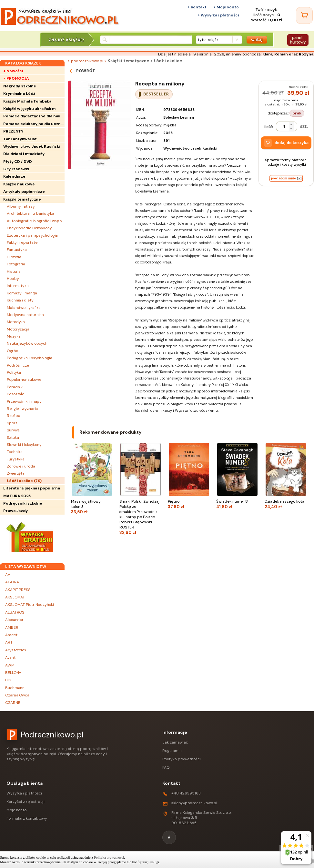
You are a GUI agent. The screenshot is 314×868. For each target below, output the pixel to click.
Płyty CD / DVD (18, 162)
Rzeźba (13, 416)
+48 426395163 (186, 793)
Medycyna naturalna (25, 315)
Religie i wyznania (23, 409)
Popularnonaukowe (24, 380)
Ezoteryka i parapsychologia (32, 235)
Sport (12, 423)
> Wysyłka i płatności (218, 15)
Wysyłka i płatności (24, 793)
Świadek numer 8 (237, 504)
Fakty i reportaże (22, 242)
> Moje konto (226, 7)
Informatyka (18, 286)
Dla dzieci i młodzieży (24, 154)
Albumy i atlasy (21, 206)
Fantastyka (17, 250)
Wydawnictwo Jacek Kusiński (31, 146)
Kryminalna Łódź (19, 94)
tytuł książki (209, 40)
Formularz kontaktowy (27, 818)
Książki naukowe (19, 184)
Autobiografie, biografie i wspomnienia (36, 221)
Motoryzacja (18, 329)
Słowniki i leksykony (24, 445)
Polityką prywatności (109, 857)
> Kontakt (197, 7)
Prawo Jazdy (15, 511)
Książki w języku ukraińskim (29, 109)
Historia (14, 271)
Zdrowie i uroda (21, 466)
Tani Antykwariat (20, 139)
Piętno (189, 504)
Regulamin (172, 751)
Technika (15, 452)
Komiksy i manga (22, 293)
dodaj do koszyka (286, 143)
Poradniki (15, 387)
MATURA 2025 (17, 496)
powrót (81, 71)
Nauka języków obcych (27, 343)
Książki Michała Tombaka (27, 101)
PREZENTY (13, 131)
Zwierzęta (16, 473)
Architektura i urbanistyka (30, 213)
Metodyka (16, 322)
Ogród (13, 351)
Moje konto (16, 810)
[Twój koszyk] (304, 15)
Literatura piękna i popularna (32, 488)
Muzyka (14, 336)
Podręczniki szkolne (23, 503)
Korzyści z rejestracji (25, 802)
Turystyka (16, 459)
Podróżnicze (18, 365)
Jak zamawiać (175, 742)
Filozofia (14, 257)
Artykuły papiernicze (24, 192)
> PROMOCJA (16, 78)
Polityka (14, 372)
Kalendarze (14, 176)
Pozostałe (15, 394)
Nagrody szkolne (20, 86)
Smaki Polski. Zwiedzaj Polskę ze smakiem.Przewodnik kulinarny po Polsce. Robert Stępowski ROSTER (140, 517)
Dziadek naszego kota (286, 504)
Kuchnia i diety (20, 300)
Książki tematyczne (22, 199)
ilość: (269, 127)
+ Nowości (13, 71)
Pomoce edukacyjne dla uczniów (34, 124)
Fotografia (16, 264)
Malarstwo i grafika (24, 308)
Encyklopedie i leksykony (29, 228)
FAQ (166, 767)
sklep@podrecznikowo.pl (194, 803)
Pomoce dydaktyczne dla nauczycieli (34, 116)
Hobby (13, 279)
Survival (14, 430)
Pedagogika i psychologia (30, 358)
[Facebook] (169, 837)
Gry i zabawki (16, 169)
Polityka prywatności (182, 759)
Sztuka (13, 438)
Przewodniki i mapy (24, 401)
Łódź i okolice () (24, 481)
